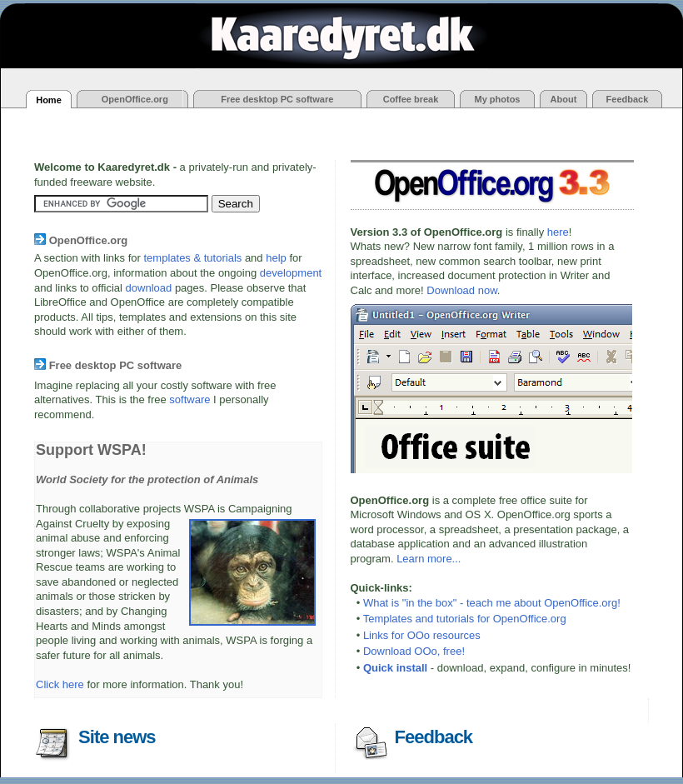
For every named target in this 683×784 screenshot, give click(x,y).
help (276, 258)
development (291, 273)
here (558, 232)
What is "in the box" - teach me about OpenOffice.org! (492, 603)
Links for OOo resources (422, 635)
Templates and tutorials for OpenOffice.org (465, 619)
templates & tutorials (193, 258)
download (149, 288)
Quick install (395, 668)
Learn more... (429, 559)
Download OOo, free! (414, 651)
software (189, 399)
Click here (60, 684)
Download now (462, 290)
